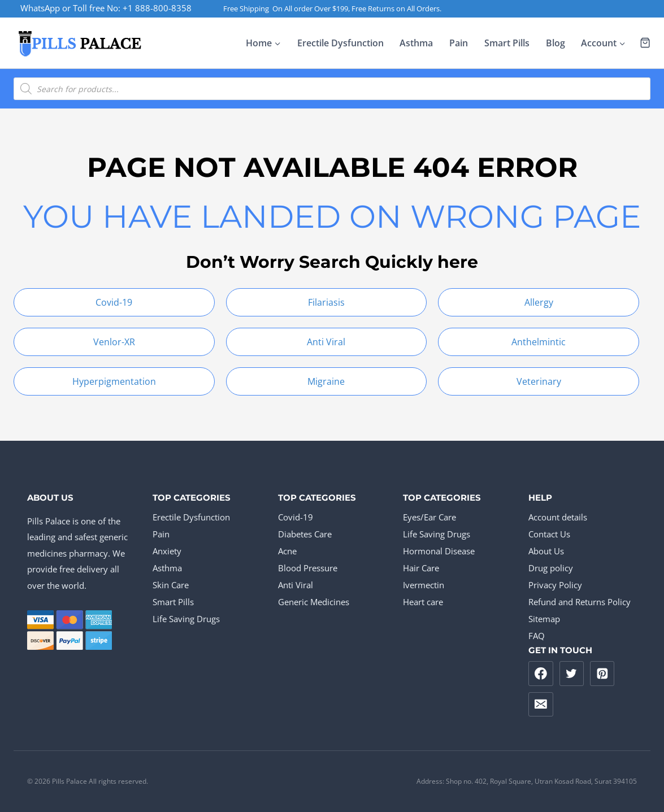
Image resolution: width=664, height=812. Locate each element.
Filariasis (326, 302)
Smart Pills (507, 43)
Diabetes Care (305, 534)
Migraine (326, 381)
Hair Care (421, 568)
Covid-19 (114, 302)
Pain (459, 43)
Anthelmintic (539, 342)
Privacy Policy (555, 585)
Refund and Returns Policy (580, 602)
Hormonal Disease (439, 551)
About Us (546, 551)
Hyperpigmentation (114, 381)
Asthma (416, 43)
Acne (287, 551)
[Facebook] (541, 674)
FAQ (537, 636)
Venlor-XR (114, 342)
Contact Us (549, 534)
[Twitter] (572, 674)
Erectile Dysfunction (340, 43)
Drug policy (551, 568)
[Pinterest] (602, 674)
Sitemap (544, 619)
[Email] (541, 705)
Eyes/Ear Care (429, 517)
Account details (558, 517)
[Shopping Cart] (645, 43)
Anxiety (167, 551)
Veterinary (539, 381)
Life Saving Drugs (186, 619)
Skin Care (171, 585)
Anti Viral (326, 342)
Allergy (539, 302)
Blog (555, 43)
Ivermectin (424, 585)
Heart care (423, 602)
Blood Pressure (308, 568)
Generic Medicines (314, 602)
